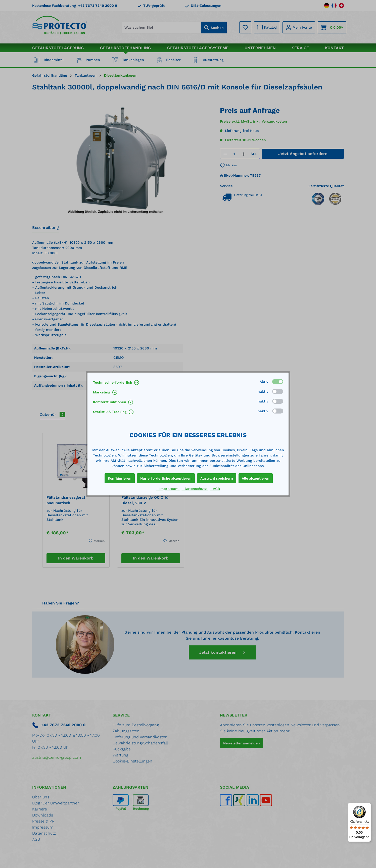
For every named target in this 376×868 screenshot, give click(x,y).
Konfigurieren (120, 478)
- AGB (215, 489)
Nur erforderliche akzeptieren (166, 478)
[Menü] (368, 806)
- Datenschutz (195, 489)
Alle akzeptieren (256, 478)
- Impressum (168, 489)
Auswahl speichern (217, 478)
